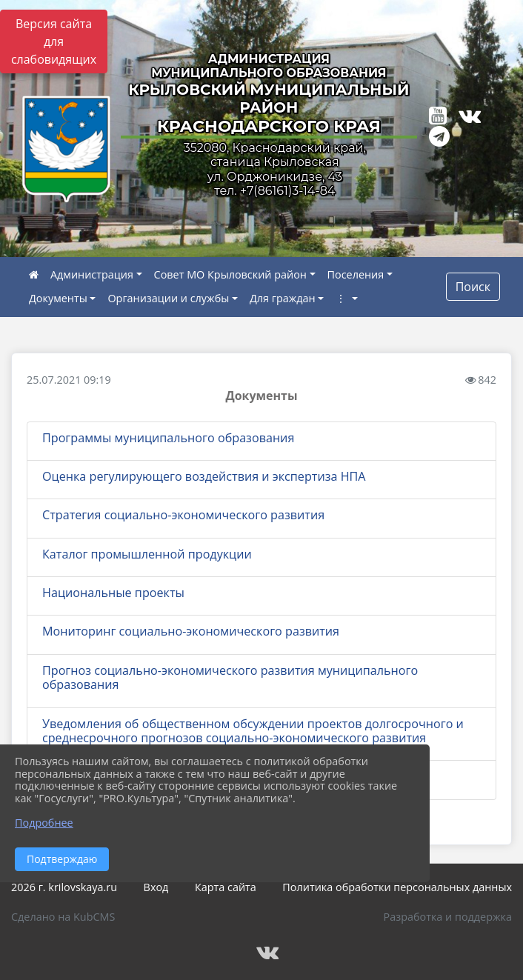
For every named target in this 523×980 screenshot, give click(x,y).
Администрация (92, 274)
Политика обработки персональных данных (397, 887)
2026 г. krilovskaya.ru (64, 887)
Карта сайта (226, 887)
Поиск (473, 287)
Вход (156, 887)
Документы (58, 298)
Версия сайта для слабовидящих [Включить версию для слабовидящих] (54, 41)
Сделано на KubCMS (63, 917)
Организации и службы (168, 298)
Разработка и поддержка (448, 917)
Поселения (356, 274)
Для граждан (283, 298)
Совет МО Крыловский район (230, 274)
